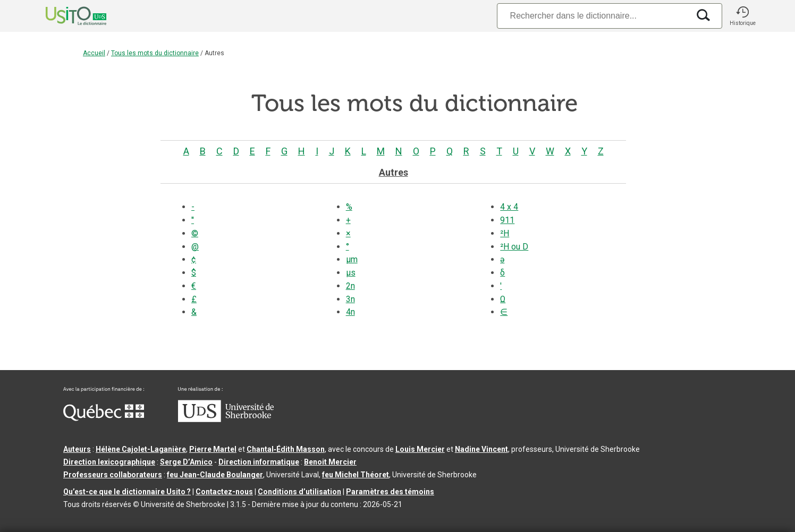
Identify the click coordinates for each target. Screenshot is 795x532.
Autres (394, 172)
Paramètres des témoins (390, 492)
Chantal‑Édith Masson (286, 449)
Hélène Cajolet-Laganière (141, 449)
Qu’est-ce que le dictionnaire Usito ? (127, 492)
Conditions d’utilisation (299, 492)
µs (351, 273)
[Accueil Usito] (64, 16)
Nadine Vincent (481, 449)
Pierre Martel (213, 449)
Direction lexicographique (109, 462)
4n (350, 312)
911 (507, 220)
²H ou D (514, 247)
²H (505, 233)
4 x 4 (509, 207)
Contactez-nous (224, 492)
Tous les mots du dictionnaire (155, 53)
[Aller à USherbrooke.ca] (226, 419)
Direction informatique (259, 462)
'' (193, 220)
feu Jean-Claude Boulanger (215, 475)
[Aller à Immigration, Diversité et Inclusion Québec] (104, 418)
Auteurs (77, 449)
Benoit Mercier (330, 462)
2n (350, 286)
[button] (742, 16)
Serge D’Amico (186, 462)
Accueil (94, 53)
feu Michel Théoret (356, 475)
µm (352, 259)
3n (350, 299)
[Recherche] (593, 16)
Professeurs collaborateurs (113, 475)
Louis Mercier (420, 449)
